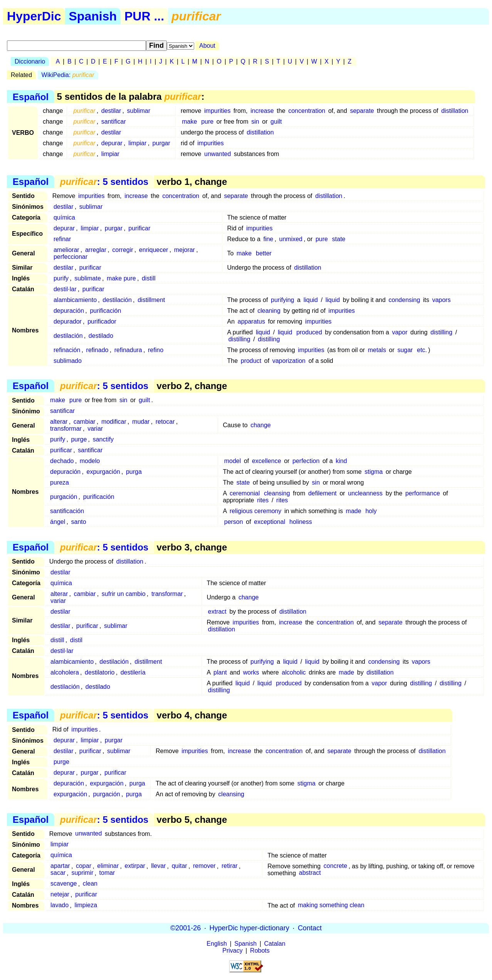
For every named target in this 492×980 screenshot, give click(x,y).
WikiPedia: (68, 75)
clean (90, 884)
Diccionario (30, 61)
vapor (400, 332)
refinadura (128, 350)
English (217, 944)
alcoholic (294, 672)
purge (79, 439)
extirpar (135, 866)
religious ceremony (255, 511)
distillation (455, 111)
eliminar (108, 866)
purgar (161, 143)
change (261, 425)
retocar (165, 422)
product (251, 361)
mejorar (185, 250)
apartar (60, 866)
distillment (151, 300)
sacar (58, 873)
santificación (67, 511)
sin (255, 122)
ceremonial (245, 493)
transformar (66, 429)
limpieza (86, 905)
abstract (310, 873)
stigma (374, 472)
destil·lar (65, 289)
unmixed (291, 239)
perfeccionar (71, 257)
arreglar (96, 250)
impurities (217, 111)
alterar (59, 422)
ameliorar (66, 250)
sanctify (103, 439)
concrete (335, 866)
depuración (69, 311)
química (64, 217)
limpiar (137, 143)
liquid (311, 300)
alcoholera (65, 672)
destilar (111, 111)
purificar (139, 228)
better (264, 253)
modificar (114, 422)
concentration (307, 111)
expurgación (103, 472)
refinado (97, 350)
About (207, 46)
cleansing (277, 493)
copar (84, 866)
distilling (441, 332)
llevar (158, 866)
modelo (90, 461)
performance (423, 493)
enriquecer (154, 250)
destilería (133, 672)
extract (217, 612)
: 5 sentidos (104, 182)
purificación (105, 311)
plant (220, 672)
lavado (60, 905)
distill (149, 278)
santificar (114, 122)
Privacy (232, 951)
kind (341, 461)
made (354, 511)
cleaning (269, 311)
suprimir (82, 873)
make (189, 122)
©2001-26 (186, 928)
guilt (276, 122)
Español (31, 96)
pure (207, 122)
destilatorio (100, 672)
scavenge (64, 884)
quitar (180, 866)
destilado (101, 336)
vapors (442, 300)
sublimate (87, 278)
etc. (422, 350)
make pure (121, 278)
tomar (107, 873)
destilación (117, 300)
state (339, 239)
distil (76, 640)
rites (263, 500)
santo (79, 522)
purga (134, 472)
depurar (112, 143)
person (234, 522)
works (251, 672)
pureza (60, 482)
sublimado (68, 361)
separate (362, 111)
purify (61, 278)
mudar (141, 422)
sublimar (139, 111)
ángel (58, 522)
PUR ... (144, 16)
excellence (267, 461)
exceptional (270, 522)
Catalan (275, 944)
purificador (102, 321)
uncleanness (365, 493)
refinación (67, 350)
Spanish (93, 16)
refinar (62, 239)
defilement (322, 493)
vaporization (289, 361)
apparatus (251, 321)
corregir (123, 250)
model (233, 461)
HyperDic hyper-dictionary (249, 928)
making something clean (331, 905)
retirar (230, 866)
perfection (306, 461)
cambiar (85, 422)
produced (309, 332)
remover (204, 866)
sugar (405, 350)
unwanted (217, 154)
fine (268, 239)
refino (156, 350)
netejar (60, 895)
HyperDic (34, 16)
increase (262, 111)
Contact (310, 928)
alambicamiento (75, 300)
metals (377, 350)
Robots (260, 951)
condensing (405, 300)
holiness (301, 522)
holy (371, 511)
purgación (64, 497)
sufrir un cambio (124, 594)
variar (95, 429)
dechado (62, 461)
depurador (68, 321)
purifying (282, 300)
